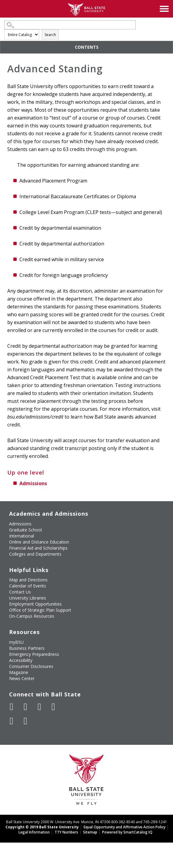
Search (50, 35)
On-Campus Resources (32, 616)
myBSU (16, 642)
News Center (22, 678)
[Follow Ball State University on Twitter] (25, 707)
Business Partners (27, 648)
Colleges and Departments (35, 554)
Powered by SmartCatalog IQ (127, 832)
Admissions (33, 483)
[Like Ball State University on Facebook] (12, 707)
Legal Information (34, 832)
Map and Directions (28, 580)
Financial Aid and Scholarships (38, 548)
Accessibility (21, 660)
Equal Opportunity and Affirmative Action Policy (125, 827)
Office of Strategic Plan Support (40, 610)
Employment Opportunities (35, 604)
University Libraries (28, 598)
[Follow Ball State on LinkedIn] (12, 721)
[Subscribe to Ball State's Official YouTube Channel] (39, 707)
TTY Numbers (66, 832)
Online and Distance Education (39, 542)
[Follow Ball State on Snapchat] (25, 721)
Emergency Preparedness (34, 654)
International (22, 536)
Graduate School (25, 530)
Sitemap (90, 832)
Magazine (19, 672)
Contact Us (20, 592)
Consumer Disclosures (31, 666)
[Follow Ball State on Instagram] (53, 707)
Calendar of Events (28, 586)
